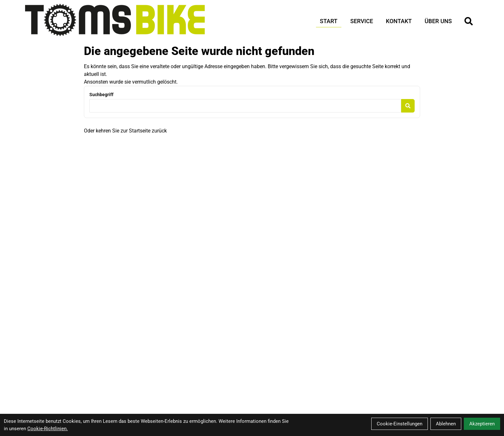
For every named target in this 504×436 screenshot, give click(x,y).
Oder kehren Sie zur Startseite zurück (125, 131)
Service (362, 21)
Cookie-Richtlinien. (48, 429)
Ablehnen (446, 424)
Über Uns (438, 21)
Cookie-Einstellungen (400, 424)
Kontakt (399, 21)
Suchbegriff (101, 95)
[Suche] (469, 21)
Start (329, 21)
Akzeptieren (482, 424)
